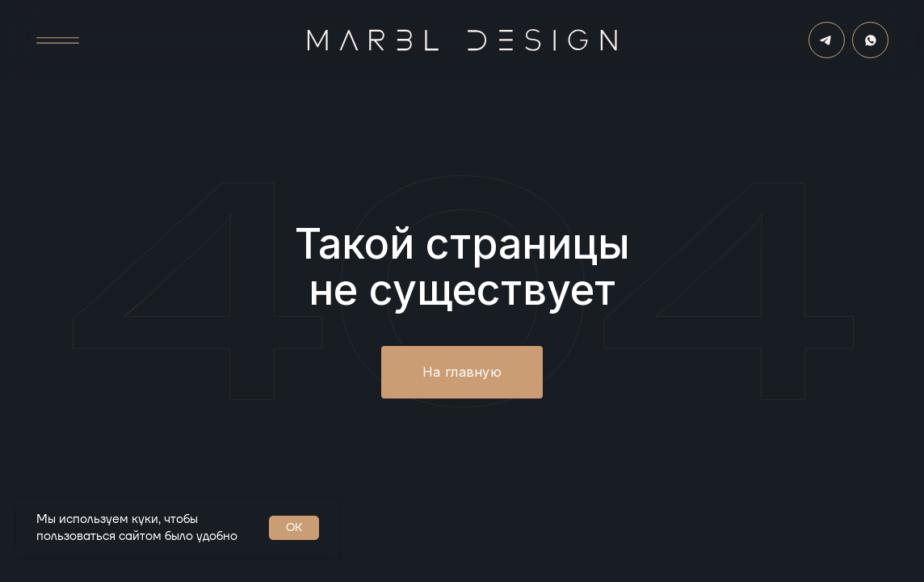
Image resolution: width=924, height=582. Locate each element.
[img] (870, 40)
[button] (58, 41)
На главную (462, 372)
